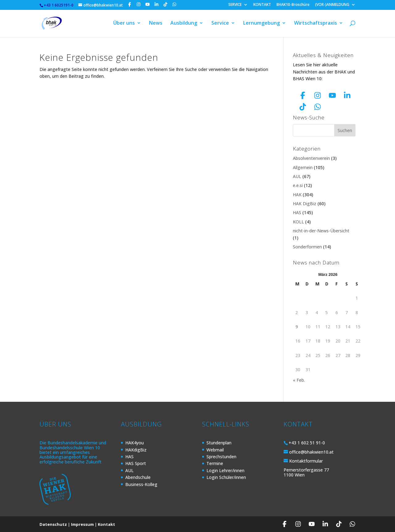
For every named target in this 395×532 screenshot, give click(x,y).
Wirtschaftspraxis (316, 24)
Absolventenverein (311, 158)
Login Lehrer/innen (225, 470)
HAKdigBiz (136, 450)
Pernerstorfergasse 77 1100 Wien (306, 472)
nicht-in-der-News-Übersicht (321, 231)
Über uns (124, 24)
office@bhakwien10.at (311, 452)
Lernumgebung (262, 24)
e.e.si (298, 185)
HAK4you (135, 443)
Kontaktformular (306, 461)
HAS (297, 212)
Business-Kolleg (141, 484)
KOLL (298, 222)
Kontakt (106, 524)
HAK (297, 195)
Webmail (215, 450)
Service (220, 24)
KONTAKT (262, 5)
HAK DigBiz (305, 204)
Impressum (82, 524)
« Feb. (299, 380)
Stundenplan (219, 443)
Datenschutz (53, 524)
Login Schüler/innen (226, 477)
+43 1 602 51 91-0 (307, 443)
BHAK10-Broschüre (293, 5)
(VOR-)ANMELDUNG (332, 5)
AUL (297, 176)
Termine (215, 463)
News (156, 24)
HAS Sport (136, 463)
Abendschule (138, 477)
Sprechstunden (221, 457)
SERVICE (235, 5)
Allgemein (303, 167)
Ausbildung (184, 24)
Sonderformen (307, 247)
